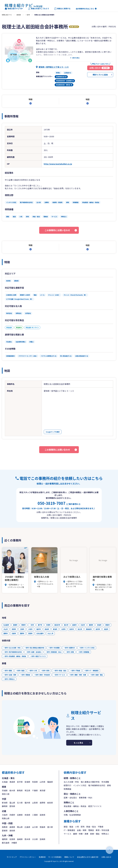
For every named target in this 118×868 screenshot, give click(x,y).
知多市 (72, 629)
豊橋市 (15, 625)
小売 (77, 827)
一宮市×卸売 (45, 671)
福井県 (27, 803)
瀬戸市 (40, 625)
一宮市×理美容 (25, 675)
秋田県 (35, 782)
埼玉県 (27, 790)
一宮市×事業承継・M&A (53, 652)
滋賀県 (42, 815)
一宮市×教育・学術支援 (42, 675)
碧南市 (74, 625)
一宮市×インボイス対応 (87, 648)
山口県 (35, 827)
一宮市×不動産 (75, 671)
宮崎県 (42, 839)
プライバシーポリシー (28, 857)
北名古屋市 (40, 633)
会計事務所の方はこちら (85, 9)
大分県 (35, 839)
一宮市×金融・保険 (10, 675)
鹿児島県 (6, 843)
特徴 (31, 99)
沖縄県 (14, 843)
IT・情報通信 (69, 830)
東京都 (42, 790)
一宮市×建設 (8, 671)
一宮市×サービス (59, 675)
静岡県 (5, 806)
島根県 (12, 827)
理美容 (91, 830)
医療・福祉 (95, 834)
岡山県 (20, 827)
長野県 (42, 803)
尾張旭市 (89, 629)
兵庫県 (20, 815)
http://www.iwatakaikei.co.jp (58, 164)
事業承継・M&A (85, 798)
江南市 (22, 629)
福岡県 (5, 839)
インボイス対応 (80, 785)
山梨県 (35, 803)
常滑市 (14, 629)
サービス (67, 834)
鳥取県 (5, 827)
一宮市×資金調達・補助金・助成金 (15, 656)
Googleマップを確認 (53, 432)
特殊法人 (105, 834)
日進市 (14, 633)
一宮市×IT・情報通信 (91, 671)
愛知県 (19, 15)
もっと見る (78, 743)
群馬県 (20, 790)
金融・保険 (82, 830)
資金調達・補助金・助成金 (75, 806)
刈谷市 (83, 625)
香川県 (50, 827)
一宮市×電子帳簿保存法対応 (13, 652)
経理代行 (67, 785)
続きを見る (76, 58)
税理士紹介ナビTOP (14, 9)
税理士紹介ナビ (7, 15)
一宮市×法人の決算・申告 (12, 648)
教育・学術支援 (102, 830)
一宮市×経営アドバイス (38, 656)
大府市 (63, 629)
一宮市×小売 (33, 671)
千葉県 (35, 790)
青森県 (12, 782)
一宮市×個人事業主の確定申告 (34, 648)
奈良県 (27, 815)
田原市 (22, 633)
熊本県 (27, 839)
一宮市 (28, 15)
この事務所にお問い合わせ (57, 230)
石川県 (20, 803)
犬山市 (6, 629)
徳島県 (42, 827)
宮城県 (27, 782)
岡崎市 (23, 625)
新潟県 (5, 803)
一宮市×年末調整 (54, 648)
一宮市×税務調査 (84, 652)
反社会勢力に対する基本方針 (88, 857)
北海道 (5, 782)
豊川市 (66, 625)
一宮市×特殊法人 (9, 679)
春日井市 (57, 625)
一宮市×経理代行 (69, 648)
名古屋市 (6, 625)
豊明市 (6, 633)
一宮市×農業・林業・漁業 (78, 675)
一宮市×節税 (70, 652)
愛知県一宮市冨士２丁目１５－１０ (54, 67)
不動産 (101, 827)
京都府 (12, 815)
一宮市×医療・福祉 (96, 675)
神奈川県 (6, 794)
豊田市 (91, 625)
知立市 (80, 629)
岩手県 (20, 782)
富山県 (12, 803)
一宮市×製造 (20, 671)
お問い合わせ (106, 857)
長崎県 (20, 839)
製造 (71, 827)
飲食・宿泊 (91, 827)
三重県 (35, 815)
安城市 (99, 625)
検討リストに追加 (100, 75)
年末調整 (105, 782)
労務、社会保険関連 (72, 815)
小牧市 (30, 629)
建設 (66, 827)
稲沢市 (39, 629)
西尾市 (107, 625)
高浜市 (98, 629)
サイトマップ (12, 857)
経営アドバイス (95, 806)
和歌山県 (6, 818)
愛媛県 (5, 831)
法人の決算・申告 (71, 782)
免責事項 (42, 857)
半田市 (48, 625)
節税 (109, 785)
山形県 (42, 782)
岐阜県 (50, 803)
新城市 (47, 629)
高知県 (12, 831)
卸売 (83, 827)
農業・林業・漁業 (81, 834)
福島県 (50, 782)
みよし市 (50, 633)
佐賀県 (12, 839)
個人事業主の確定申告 (90, 782)
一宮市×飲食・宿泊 (60, 671)
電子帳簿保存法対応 (97, 785)
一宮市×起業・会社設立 (34, 652)
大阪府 (5, 815)
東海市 (55, 629)
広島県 (27, 827)
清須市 (30, 633)
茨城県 (5, 790)
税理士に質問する (62, 9)
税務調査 (67, 789)
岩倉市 (106, 629)
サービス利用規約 (55, 857)
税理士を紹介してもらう (38, 9)
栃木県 (12, 790)
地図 (88, 99)
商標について (69, 857)
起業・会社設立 (70, 798)
